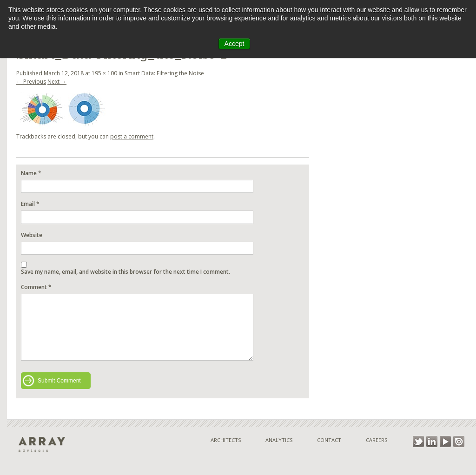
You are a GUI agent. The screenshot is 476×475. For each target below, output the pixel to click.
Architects (226, 440)
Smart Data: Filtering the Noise (164, 73)
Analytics (279, 440)
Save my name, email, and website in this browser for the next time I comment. (126, 272)
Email (28, 204)
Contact (329, 440)
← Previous (31, 82)
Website (32, 235)
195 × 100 (104, 73)
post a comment (132, 136)
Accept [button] (235, 44)
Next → (57, 82)
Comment (36, 287)
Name (29, 173)
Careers (377, 440)
